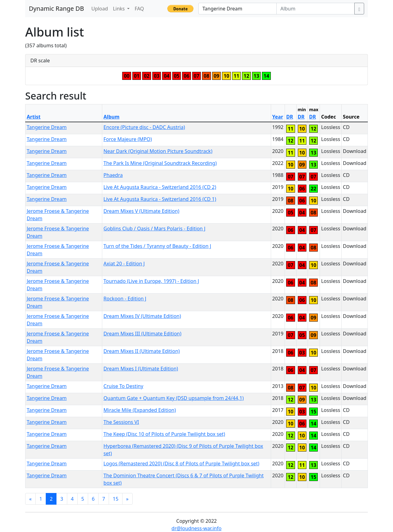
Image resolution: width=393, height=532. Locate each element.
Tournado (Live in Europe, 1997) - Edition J (151, 281)
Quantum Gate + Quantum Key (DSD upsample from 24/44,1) (174, 398)
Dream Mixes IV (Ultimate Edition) (142, 316)
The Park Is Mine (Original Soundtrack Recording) (160, 163)
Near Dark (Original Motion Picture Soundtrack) (158, 151)
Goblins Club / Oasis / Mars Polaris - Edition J (154, 229)
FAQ (139, 9)
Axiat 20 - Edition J (124, 264)
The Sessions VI (121, 422)
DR (290, 117)
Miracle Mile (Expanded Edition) (140, 410)
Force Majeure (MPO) (128, 139)
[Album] (315, 9)
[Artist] (237, 9)
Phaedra (113, 175)
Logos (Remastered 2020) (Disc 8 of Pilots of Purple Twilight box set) (181, 464)
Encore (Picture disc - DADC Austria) (144, 127)
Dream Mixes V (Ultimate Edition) (141, 211)
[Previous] (30, 499)
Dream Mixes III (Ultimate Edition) (142, 334)
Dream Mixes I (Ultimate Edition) (141, 369)
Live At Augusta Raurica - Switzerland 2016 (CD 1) (160, 199)
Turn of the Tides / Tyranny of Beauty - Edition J (157, 246)
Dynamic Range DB (56, 8)
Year (278, 117)
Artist (34, 117)
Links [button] (120, 9)
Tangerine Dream (47, 127)
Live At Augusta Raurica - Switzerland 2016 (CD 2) (160, 187)
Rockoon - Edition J (125, 299)
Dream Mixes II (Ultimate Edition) (142, 351)
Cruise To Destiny (123, 386)
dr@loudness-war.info (197, 528)
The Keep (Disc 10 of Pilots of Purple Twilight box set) (164, 434)
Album (111, 117)
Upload (99, 9)
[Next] (127, 499)
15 (115, 499)
